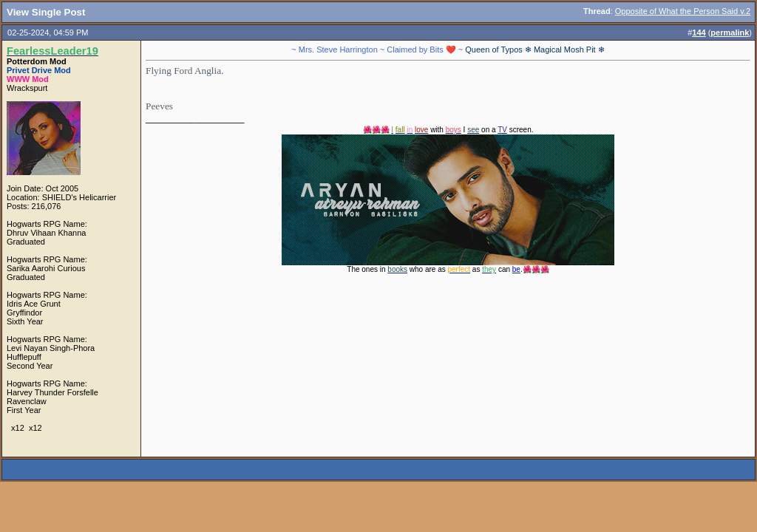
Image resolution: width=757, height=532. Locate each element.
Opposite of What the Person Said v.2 (683, 11)
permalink (730, 33)
